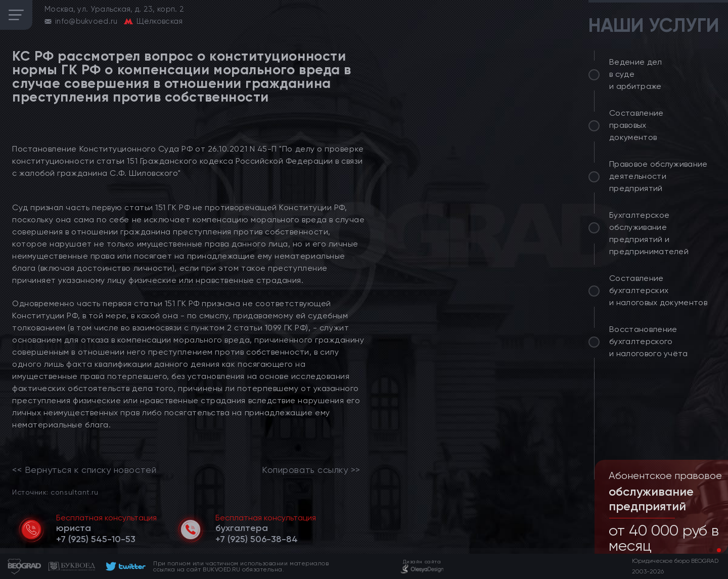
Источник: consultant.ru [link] (55, 492)
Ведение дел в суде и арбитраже (636, 74)
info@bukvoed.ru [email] (86, 21)
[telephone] (96, 539)
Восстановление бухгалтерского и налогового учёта (649, 341)
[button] (711, 550)
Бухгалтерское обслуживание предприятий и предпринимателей (649, 233)
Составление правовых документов (636, 125)
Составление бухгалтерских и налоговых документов (658, 290)
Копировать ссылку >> (311, 470)
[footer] (124, 566)
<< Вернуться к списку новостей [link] (84, 470)
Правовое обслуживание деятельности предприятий (658, 176)
